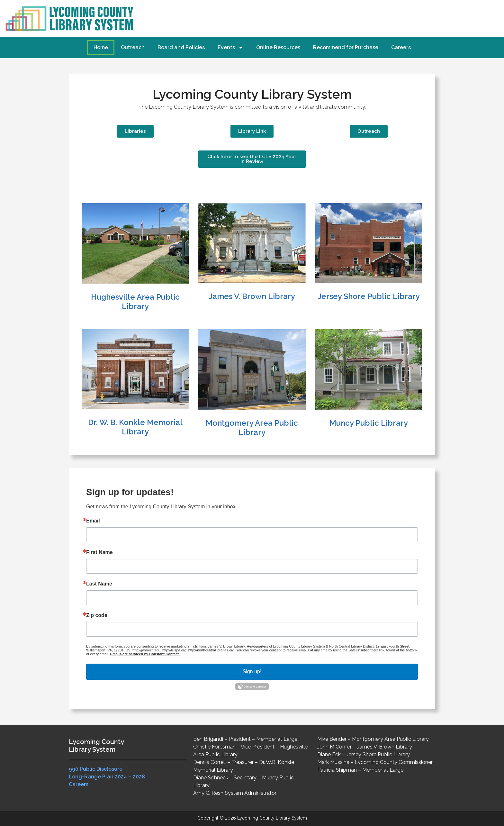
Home (101, 47)
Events (230, 48)
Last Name (99, 584)
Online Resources (278, 47)
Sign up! (252, 672)
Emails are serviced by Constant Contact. (145, 654)
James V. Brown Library (252, 296)
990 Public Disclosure (96, 769)
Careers (401, 47)
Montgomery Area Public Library (252, 428)
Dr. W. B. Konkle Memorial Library (135, 427)
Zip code (97, 615)
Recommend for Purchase (346, 47)
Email (93, 521)
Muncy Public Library (369, 423)
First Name (99, 552)
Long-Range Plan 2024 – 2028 (107, 777)
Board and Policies (181, 47)
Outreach (133, 47)
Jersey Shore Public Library (369, 296)
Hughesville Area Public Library (135, 302)
